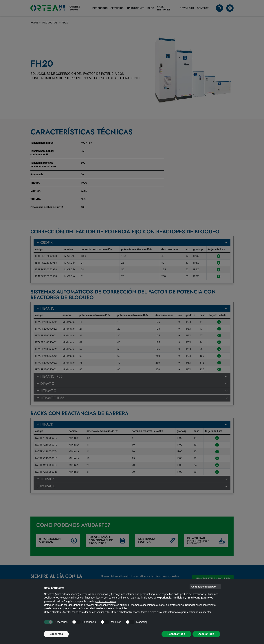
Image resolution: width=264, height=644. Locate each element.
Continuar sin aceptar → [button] (205, 587)
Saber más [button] (56, 634)
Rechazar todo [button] (176, 634)
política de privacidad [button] (192, 594)
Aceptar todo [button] (206, 634)
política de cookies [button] (106, 601)
